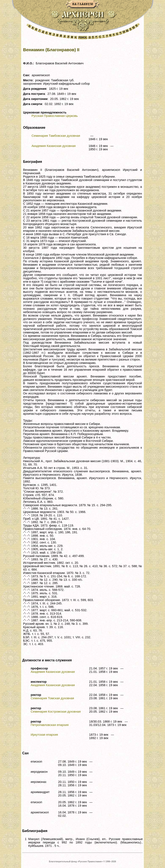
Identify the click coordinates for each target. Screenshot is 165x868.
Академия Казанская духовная (54, 146)
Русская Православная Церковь (55, 116)
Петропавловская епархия (50, 725)
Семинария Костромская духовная (56, 712)
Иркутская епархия (44, 735)
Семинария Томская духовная (52, 698)
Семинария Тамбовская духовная (56, 136)
